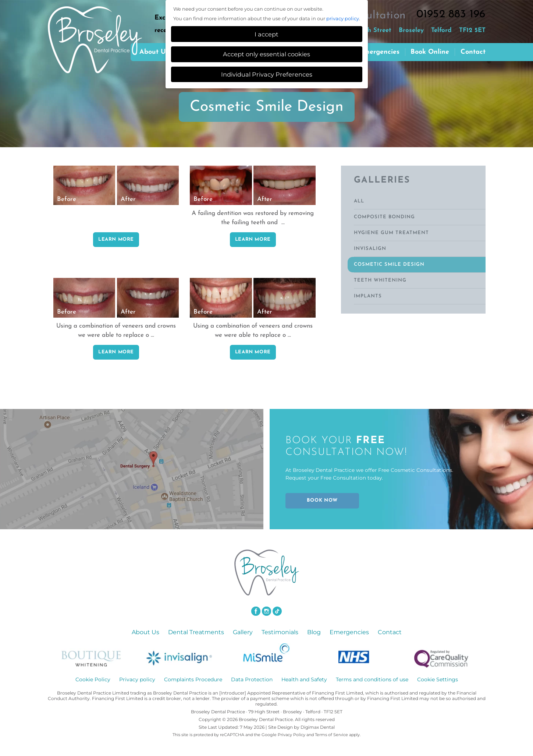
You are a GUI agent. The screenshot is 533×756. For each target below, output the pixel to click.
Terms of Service (331, 735)
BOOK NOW (322, 501)
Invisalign (370, 249)
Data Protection (252, 679)
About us (154, 52)
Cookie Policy (93, 679)
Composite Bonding (384, 217)
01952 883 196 (451, 15)
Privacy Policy (292, 735)
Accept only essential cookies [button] (266, 54)
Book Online (430, 52)
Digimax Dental (318, 727)
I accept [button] (266, 34)
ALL (359, 201)
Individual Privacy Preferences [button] (267, 74)
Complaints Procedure (193, 679)
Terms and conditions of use (372, 679)
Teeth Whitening (380, 280)
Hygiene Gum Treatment (391, 233)
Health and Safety (304, 679)
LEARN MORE (116, 239)
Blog (314, 632)
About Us (145, 632)
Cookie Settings (438, 679)
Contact (473, 52)
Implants (368, 296)
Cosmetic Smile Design (389, 264)
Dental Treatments (196, 632)
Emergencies (379, 52)
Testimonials (280, 632)
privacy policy (343, 18)
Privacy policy (137, 679)
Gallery (243, 632)
